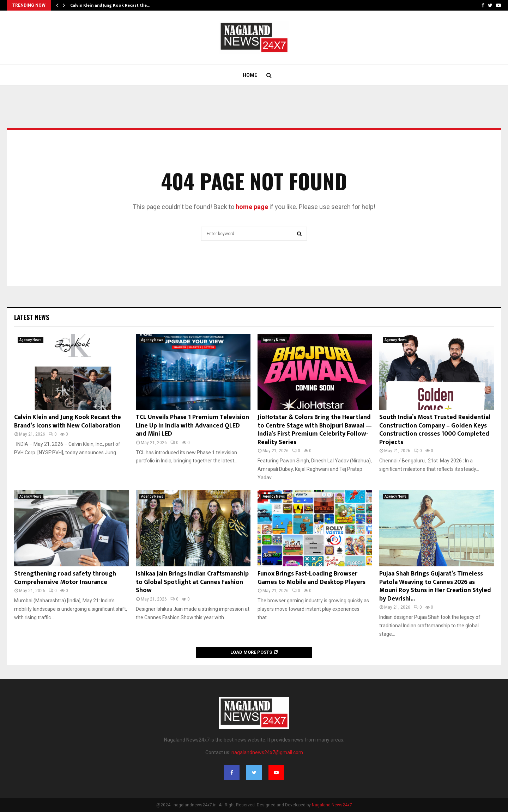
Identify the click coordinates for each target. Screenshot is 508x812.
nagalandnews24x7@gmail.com (267, 752)
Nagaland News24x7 (332, 805)
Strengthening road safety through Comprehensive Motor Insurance (65, 578)
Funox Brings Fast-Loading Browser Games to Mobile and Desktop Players (312, 578)
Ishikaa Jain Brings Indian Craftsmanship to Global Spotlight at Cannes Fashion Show (192, 582)
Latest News (32, 317)
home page (252, 207)
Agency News (31, 340)
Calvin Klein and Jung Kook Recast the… (110, 5)
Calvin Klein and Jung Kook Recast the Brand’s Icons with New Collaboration (68, 421)
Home (250, 75)
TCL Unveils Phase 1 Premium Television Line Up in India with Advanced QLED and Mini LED (192, 426)
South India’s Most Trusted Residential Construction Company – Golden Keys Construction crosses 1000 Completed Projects (435, 430)
